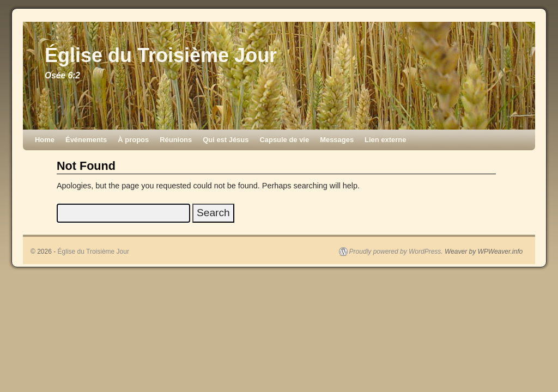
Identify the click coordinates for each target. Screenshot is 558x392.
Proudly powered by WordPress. (396, 252)
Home (45, 140)
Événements (86, 140)
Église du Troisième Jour (161, 55)
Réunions (176, 140)
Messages (337, 140)
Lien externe (385, 140)
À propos (133, 140)
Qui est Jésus (226, 140)
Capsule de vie (284, 140)
